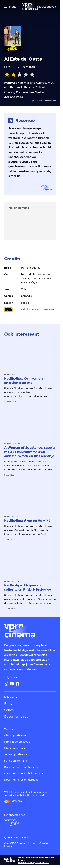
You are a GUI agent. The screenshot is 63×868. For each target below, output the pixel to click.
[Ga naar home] (30, 7)
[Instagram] (6, 684)
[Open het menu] (10, 7)
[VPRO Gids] (12, 823)
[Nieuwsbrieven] (47, 7)
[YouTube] (12, 684)
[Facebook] (17, 684)
